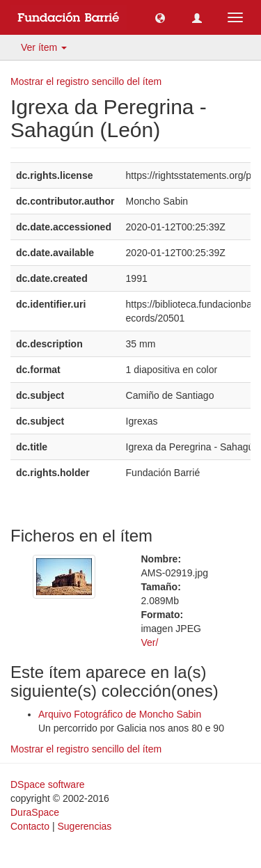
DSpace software (48, 784)
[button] (160, 17)
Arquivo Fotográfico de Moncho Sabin (120, 714)
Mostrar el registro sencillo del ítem (86, 81)
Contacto (30, 826)
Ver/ (150, 642)
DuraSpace (35, 812)
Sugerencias (84, 826)
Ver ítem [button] (44, 47)
